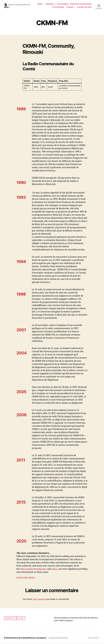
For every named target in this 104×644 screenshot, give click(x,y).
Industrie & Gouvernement (81, 4)
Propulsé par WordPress (59, 638)
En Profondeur (58, 7)
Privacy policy (10, 619)
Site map (21, 619)
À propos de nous (84, 7)
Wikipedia (42, 569)
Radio (40, 4)
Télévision (50, 4)
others (56, 569)
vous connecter (39, 600)
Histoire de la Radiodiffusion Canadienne (29, 638)
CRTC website (27, 569)
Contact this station (26, 578)
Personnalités (63, 4)
